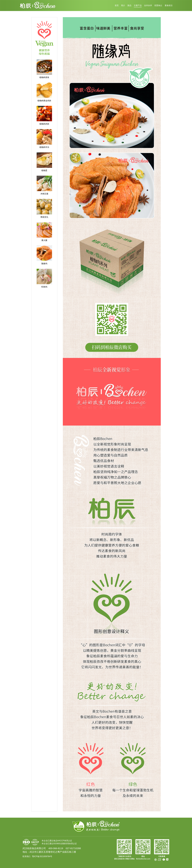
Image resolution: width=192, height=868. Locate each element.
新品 (129, 5)
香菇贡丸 (44, 217)
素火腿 (44, 240)
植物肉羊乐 (44, 147)
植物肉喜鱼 (44, 77)
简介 (123, 5)
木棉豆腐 (44, 194)
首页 (117, 5)
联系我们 (26, 856)
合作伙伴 (148, 5)
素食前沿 (169, 5)
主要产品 (138, 5)
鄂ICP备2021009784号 (42, 856)
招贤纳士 (158, 5)
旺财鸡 (44, 287)
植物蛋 (44, 170)
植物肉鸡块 (44, 124)
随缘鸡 (44, 264)
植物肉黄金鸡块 (44, 101)
